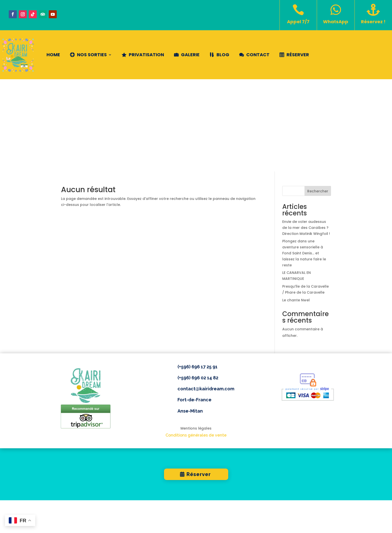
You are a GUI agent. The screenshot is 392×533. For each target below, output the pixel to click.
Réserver (298, 55)
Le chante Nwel (296, 208)
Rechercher (318, 99)
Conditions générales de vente (196, 343)
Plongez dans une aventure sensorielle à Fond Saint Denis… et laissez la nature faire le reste (304, 161)
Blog (223, 55)
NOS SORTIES (92, 55)
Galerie (190, 55)
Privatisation (146, 55)
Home (53, 55)
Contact (258, 55)
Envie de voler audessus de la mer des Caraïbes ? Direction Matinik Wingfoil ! (306, 135)
